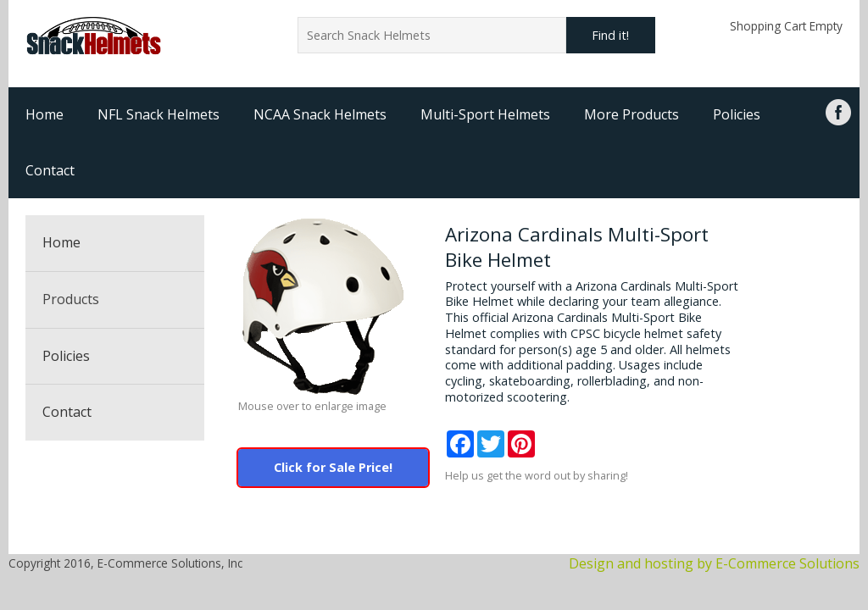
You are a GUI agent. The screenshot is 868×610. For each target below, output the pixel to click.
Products (71, 299)
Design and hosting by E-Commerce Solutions (714, 563)
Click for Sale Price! (333, 467)
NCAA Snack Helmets (320, 114)
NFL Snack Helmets (159, 114)
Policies (737, 114)
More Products (632, 114)
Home (45, 114)
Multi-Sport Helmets (485, 114)
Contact (50, 170)
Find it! (610, 35)
